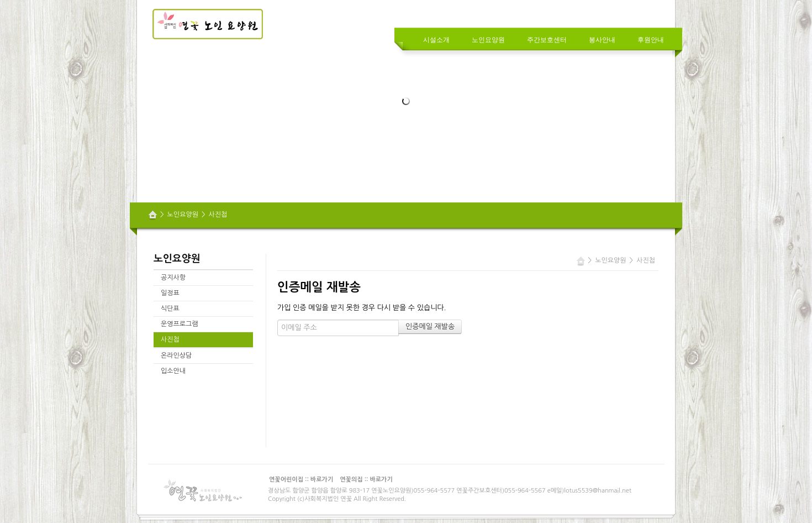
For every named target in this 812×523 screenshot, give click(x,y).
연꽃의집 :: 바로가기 (366, 480)
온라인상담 (176, 355)
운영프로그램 (180, 324)
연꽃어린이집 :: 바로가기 (301, 480)
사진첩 (218, 215)
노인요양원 (183, 215)
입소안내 (173, 371)
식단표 (170, 308)
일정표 (170, 293)
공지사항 (173, 278)
